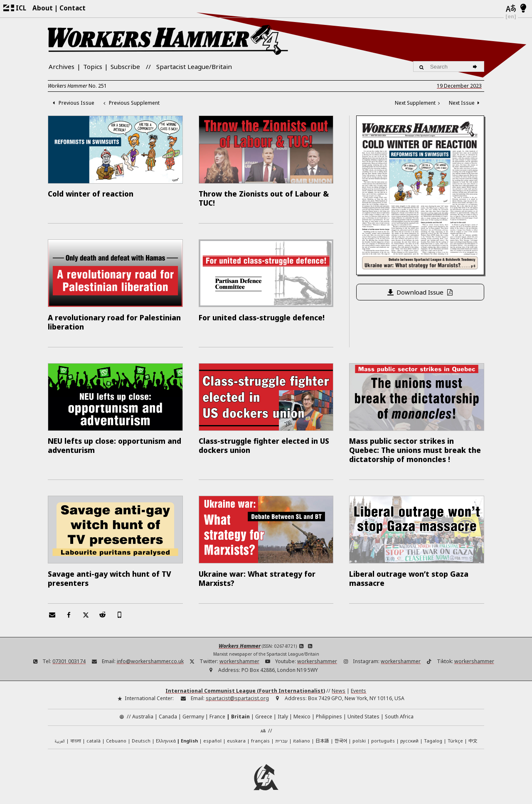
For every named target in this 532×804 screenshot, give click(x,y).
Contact (73, 8)
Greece (264, 712)
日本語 (322, 735)
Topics (93, 66)
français (260, 736)
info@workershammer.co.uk (150, 656)
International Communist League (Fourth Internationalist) (245, 686)
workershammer (239, 656)
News (339, 686)
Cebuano (116, 736)
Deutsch (141, 736)
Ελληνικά (166, 736)
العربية (60, 736)
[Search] (476, 66)
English (189, 736)
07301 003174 (69, 656)
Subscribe (125, 66)
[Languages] (511, 9)
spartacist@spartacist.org (237, 693)
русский (409, 736)
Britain (240, 712)
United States (363, 712)
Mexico (302, 712)
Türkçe (455, 736)
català (94, 736)
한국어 (341, 735)
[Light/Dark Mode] (523, 9)
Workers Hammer (240, 641)
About (43, 8)
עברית (281, 736)
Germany (193, 712)
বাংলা (76, 736)
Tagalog (433, 736)
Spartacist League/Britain (194, 66)
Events (358, 686)
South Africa (399, 712)
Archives (62, 66)
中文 (473, 735)
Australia (143, 712)
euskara (236, 736)
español (212, 736)
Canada (168, 712)
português (383, 736)
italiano (302, 736)
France (217, 712)
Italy (283, 712)
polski (359, 736)
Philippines (329, 712)
